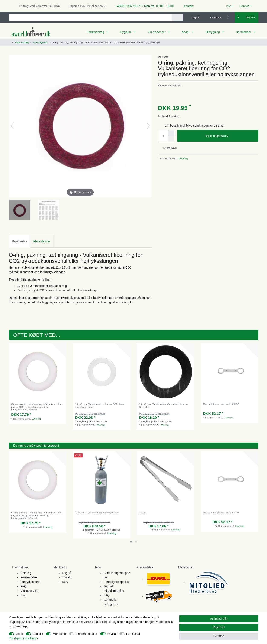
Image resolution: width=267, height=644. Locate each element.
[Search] (177, 18)
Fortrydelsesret (30, 582)
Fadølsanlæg (96, 32)
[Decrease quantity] (171, 139)
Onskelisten (168, 148)
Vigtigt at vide (29, 591)
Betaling (26, 573)
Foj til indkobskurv (230, 136)
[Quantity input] (163, 136)
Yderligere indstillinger (23, 638)
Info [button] (229, 6)
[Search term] (90, 18)
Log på (67, 573)
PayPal (112, 634)
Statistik (38, 634)
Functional (133, 634)
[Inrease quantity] (171, 133)
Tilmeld (67, 577)
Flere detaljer (42, 241)
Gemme (219, 636)
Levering (183, 158)
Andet (186, 32)
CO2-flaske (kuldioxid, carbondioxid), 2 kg (97, 513)
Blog (23, 595)
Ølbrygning (213, 32)
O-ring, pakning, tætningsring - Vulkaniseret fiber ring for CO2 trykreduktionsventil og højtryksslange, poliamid (37, 407)
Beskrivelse (20, 241)
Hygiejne (126, 32)
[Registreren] (214, 17)
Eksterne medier (86, 634)
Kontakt (186, 6)
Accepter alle (219, 619)
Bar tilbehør (244, 32)
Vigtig (19, 634)
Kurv (65, 582)
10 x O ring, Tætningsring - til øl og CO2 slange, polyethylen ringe (100, 405)
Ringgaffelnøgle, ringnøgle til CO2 (221, 404)
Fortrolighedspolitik (116, 582)
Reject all (219, 627)
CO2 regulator (40, 42)
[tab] (20, 241)
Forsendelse (29, 577)
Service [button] (245, 6)
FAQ (23, 586)
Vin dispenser (157, 32)
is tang (143, 513)
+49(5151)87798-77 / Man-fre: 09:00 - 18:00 (143, 6)
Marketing (59, 634)
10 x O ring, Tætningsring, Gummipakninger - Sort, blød (163, 405)
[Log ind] (194, 17)
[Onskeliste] (230, 17)
